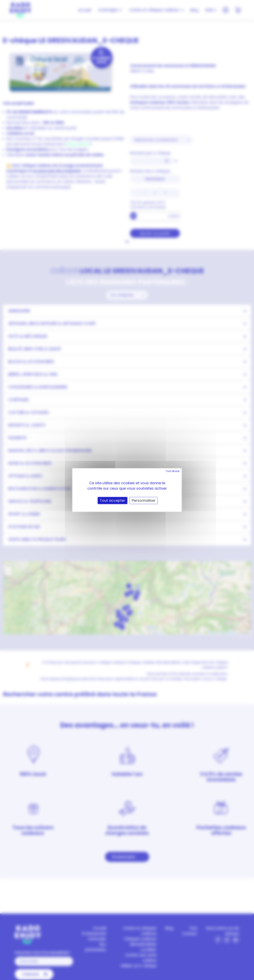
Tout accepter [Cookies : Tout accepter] (113, 500)
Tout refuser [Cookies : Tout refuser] (173, 471)
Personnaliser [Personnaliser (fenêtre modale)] (144, 500)
